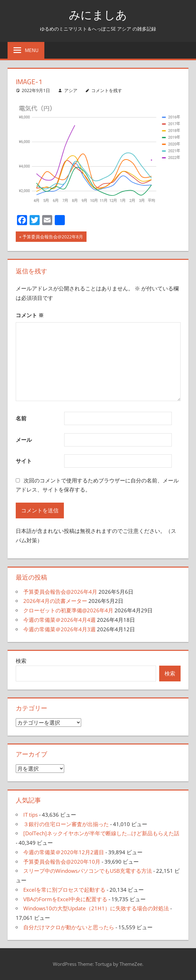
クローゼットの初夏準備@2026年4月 (68, 610)
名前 (21, 418)
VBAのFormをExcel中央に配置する (65, 899)
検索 (21, 661)
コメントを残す (107, 90)
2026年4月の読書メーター (55, 601)
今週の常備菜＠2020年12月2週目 (64, 852)
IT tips (31, 815)
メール (24, 440)
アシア (71, 90)
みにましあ (98, 15)
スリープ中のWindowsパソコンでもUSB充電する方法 (88, 871)
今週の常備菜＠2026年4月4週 (59, 620)
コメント (30, 315)
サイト (24, 461)
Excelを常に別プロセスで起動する (64, 890)
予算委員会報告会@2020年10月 (62, 862)
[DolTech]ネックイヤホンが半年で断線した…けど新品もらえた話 (101, 833)
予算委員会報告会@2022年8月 (53, 237)
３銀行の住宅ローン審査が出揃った (66, 824)
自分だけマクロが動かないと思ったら (69, 927)
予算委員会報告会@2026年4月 (60, 592)
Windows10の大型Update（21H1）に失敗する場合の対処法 (96, 908)
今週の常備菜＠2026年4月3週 (59, 629)
